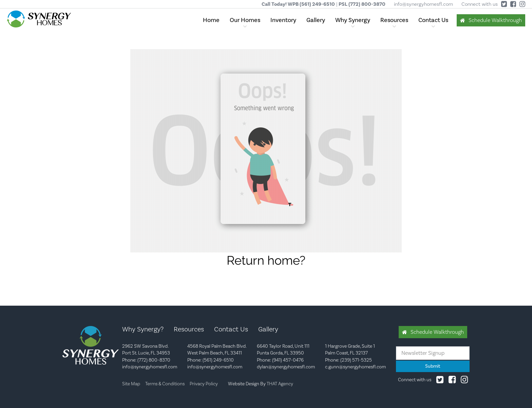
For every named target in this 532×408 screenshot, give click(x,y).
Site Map (131, 384)
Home (211, 20)
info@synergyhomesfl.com (423, 4)
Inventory (283, 20)
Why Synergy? (143, 329)
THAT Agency (280, 384)
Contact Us (433, 20)
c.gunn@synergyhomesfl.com (355, 367)
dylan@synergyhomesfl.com (286, 367)
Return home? (266, 260)
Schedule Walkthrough (495, 20)
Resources (394, 20)
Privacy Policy (204, 384)
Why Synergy (353, 20)
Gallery (316, 20)
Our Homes (245, 20)
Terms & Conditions (165, 384)
